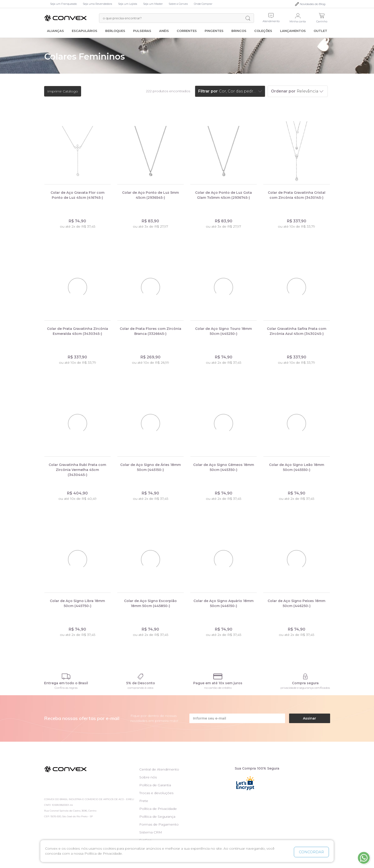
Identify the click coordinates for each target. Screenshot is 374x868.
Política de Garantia (155, 785)
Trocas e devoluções (156, 793)
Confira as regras (66, 688)
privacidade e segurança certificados (305, 688)
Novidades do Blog (313, 4)
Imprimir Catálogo (63, 91)
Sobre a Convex (178, 4)
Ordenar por (283, 91)
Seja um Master (153, 4)
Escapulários (85, 31)
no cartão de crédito (218, 688)
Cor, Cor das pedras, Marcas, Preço (238, 91)
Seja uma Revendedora (97, 4)
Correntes (187, 31)
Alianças (55, 31)
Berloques (115, 31)
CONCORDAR (311, 852)
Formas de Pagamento (159, 824)
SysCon (145, 840)
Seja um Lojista (128, 4)
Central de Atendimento (159, 769)
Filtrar (204, 91)
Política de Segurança (157, 817)
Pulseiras (142, 31)
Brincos (239, 31)
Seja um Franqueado (63, 4)
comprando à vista (140, 688)
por (214, 91)
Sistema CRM (151, 832)
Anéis (164, 31)
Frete (144, 801)
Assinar (309, 718)
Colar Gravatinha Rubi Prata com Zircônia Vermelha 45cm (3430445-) (77, 470)
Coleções (263, 31)
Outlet (320, 31)
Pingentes (214, 31)
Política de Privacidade (158, 809)
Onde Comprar (203, 4)
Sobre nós (148, 777)
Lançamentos (293, 31)
